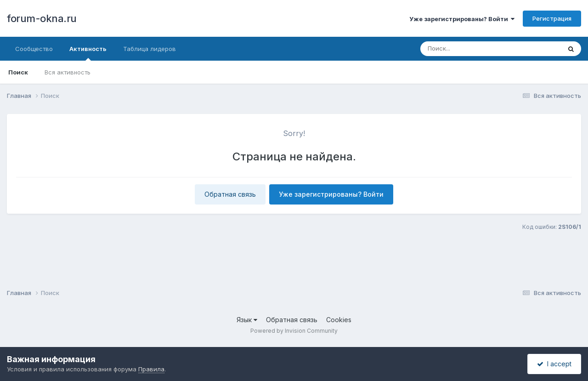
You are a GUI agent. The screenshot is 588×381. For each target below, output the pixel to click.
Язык (247, 320)
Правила (151, 369)
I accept (554, 364)
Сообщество (34, 49)
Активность (88, 53)
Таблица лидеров (150, 49)
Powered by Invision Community (294, 331)
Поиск (18, 72)
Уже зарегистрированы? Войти (462, 19)
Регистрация (552, 18)
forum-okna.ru (42, 18)
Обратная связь (230, 194)
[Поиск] (473, 49)
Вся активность (68, 72)
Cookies (339, 320)
